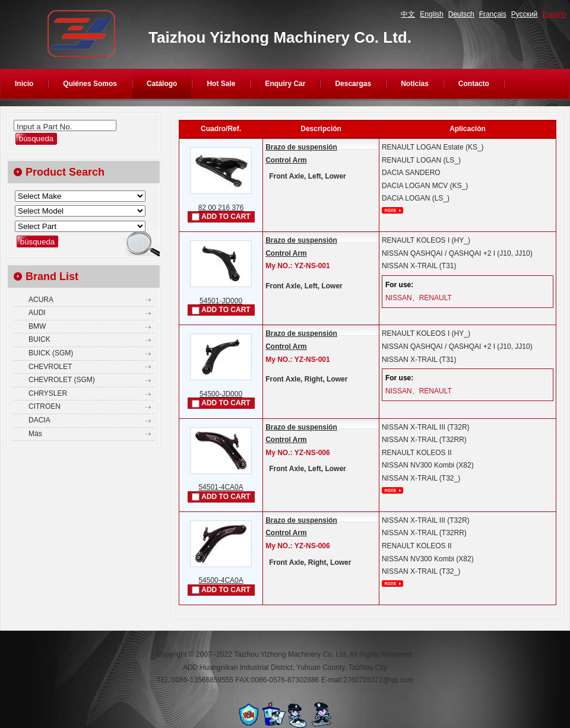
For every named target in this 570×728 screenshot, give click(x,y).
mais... (392, 210)
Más (35, 434)
